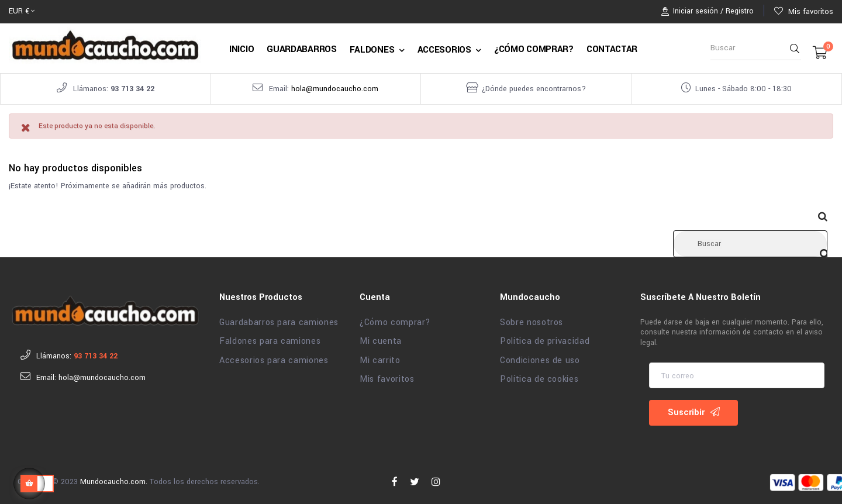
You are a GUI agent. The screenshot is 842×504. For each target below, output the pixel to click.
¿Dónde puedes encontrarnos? (534, 89)
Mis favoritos (387, 377)
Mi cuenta (381, 339)
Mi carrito (380, 358)
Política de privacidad (545, 339)
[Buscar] (750, 241)
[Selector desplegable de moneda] (22, 12)
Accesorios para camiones (274, 358)
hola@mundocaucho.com (335, 89)
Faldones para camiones (270, 339)
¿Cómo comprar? (395, 320)
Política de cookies (539, 377)
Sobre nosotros (532, 320)
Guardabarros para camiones (279, 320)
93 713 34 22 (132, 89)
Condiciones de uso (540, 358)
